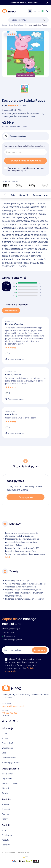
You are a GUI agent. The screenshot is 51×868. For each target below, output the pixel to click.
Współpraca (7, 748)
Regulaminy (7, 779)
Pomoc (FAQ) (8, 743)
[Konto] (30, 11)
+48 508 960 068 (10, 713)
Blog (4, 753)
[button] (24, 88)
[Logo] (9, 11)
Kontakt (5, 738)
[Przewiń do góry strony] (4, 195)
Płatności (6, 788)
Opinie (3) (24, 195)
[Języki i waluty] (47, 11)
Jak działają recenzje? (17, 305)
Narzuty (5, 840)
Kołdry (5, 819)
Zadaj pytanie (26, 497)
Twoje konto (7, 774)
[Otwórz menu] (5, 20)
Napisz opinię (11, 310)
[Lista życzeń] (35, 11)
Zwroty (5, 793)
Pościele (6, 804)
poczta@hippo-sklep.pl (13, 706)
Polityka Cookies (9, 758)
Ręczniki (6, 814)
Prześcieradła (8, 835)
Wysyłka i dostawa (10, 783)
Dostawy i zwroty (41, 195)
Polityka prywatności (11, 762)
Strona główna (8, 25)
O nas (5, 733)
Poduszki (6, 809)
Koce (4, 830)
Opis (13, 195)
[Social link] (3, 722)
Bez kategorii (19, 25)
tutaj (8, 557)
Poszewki (6, 845)
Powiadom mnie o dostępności (26, 161)
